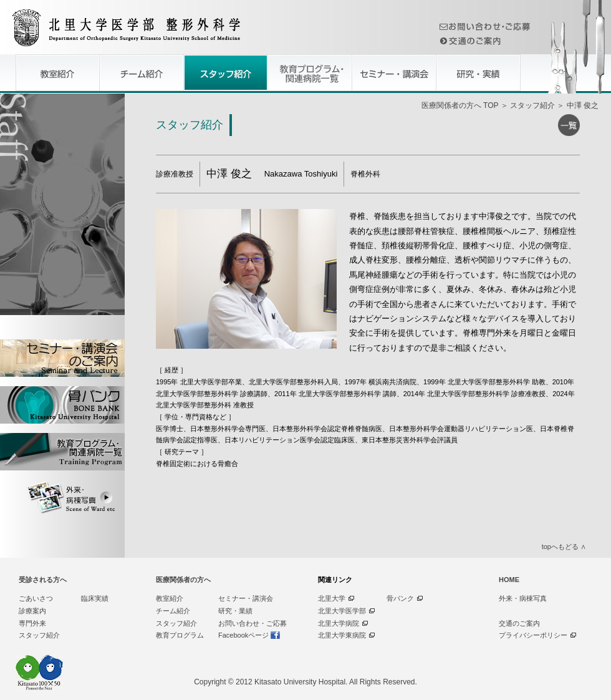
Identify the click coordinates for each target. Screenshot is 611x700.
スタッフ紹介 (532, 105)
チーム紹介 (173, 611)
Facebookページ (243, 635)
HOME (509, 580)
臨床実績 (95, 598)
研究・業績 (235, 611)
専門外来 (32, 623)
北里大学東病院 (342, 635)
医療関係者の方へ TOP (460, 105)
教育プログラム (180, 635)
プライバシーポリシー (533, 635)
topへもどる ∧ (564, 547)
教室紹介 (170, 598)
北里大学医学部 (342, 611)
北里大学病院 (339, 623)
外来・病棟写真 (523, 598)
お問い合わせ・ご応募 (253, 623)
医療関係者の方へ (183, 580)
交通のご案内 (519, 623)
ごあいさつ (36, 598)
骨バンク (400, 598)
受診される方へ (43, 580)
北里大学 (332, 598)
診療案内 (32, 611)
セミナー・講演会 (246, 598)
